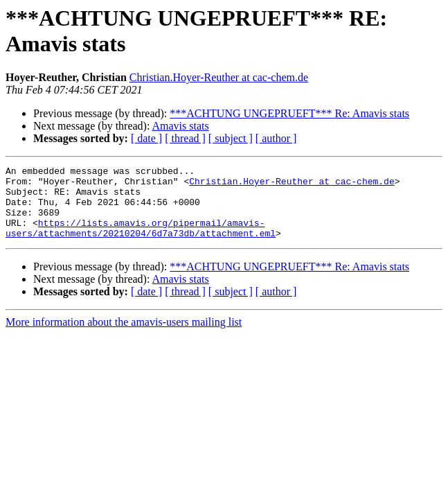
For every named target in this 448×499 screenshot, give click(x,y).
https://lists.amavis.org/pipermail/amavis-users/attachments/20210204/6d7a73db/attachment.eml (141, 241)
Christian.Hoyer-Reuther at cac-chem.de (219, 77)
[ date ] (146, 138)
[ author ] (276, 138)
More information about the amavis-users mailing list (124, 336)
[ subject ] (231, 138)
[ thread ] (185, 138)
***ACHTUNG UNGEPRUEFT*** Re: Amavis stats (289, 113)
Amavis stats (181, 126)
